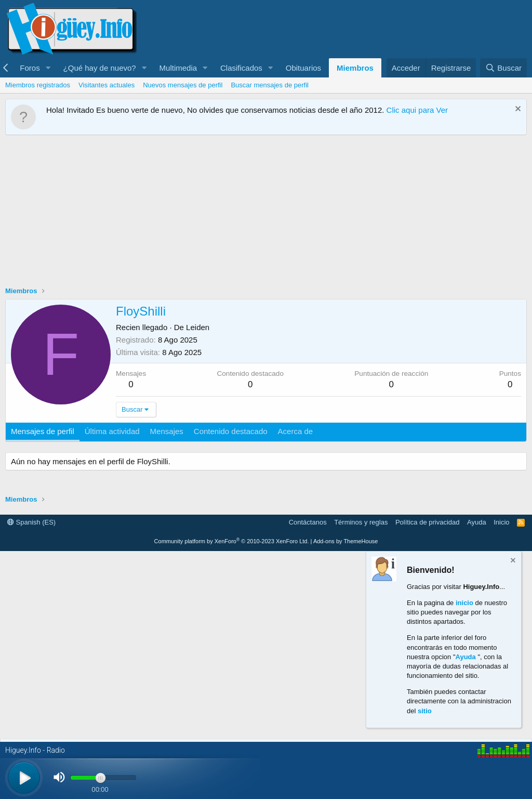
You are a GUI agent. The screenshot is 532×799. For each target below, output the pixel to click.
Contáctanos (308, 522)
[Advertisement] (266, 213)
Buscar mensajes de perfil (270, 85)
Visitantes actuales (107, 85)
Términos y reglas (361, 522)
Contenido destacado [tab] (231, 431)
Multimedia (178, 68)
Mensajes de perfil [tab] (43, 431)
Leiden (198, 327)
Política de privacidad (428, 522)
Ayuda (477, 522)
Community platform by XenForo (232, 541)
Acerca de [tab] (296, 431)
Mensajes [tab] (167, 431)
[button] (48, 68)
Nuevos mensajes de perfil (183, 85)
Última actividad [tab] (112, 431)
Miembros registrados (38, 85)
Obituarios (303, 68)
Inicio (501, 522)
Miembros (355, 68)
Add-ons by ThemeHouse (346, 541)
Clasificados (241, 68)
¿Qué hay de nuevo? (100, 68)
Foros (30, 68)
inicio (464, 602)
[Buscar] (503, 68)
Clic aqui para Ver (417, 110)
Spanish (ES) (31, 522)
